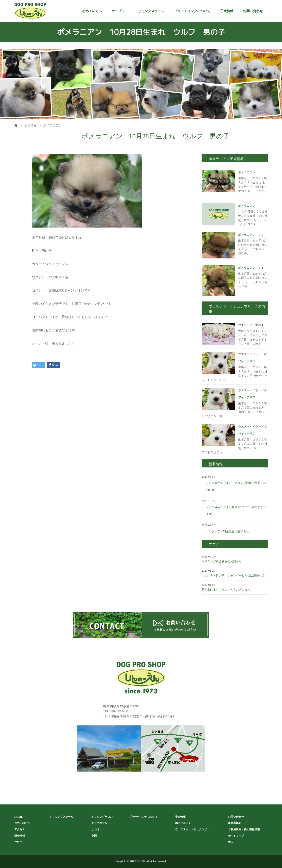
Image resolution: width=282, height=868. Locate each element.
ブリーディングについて (192, 11)
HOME (19, 817)
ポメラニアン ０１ (251, 268)
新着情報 (20, 836)
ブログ (18, 842)
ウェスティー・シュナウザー (192, 829)
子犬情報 (227, 11)
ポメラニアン (247, 172)
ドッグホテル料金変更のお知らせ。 (229, 531)
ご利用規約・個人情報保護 (244, 829)
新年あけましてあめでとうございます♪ (227, 590)
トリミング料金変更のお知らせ (222, 561)
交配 (94, 836)
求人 (231, 842)
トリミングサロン (102, 817)
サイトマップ (236, 836)
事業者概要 (235, 823)
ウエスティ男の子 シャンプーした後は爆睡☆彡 (233, 575)
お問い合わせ (253, 11)
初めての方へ (92, 11)
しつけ (95, 829)
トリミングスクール (149, 11)
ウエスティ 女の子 (251, 325)
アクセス (20, 829)
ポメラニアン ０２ (251, 235)
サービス (118, 11)
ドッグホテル (99, 823)
